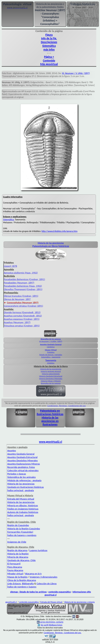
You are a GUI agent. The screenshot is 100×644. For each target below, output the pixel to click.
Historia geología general (51, 371)
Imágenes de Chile (17, 542)
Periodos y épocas (17, 474)
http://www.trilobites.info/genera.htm (60, 231)
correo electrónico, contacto (52, 622)
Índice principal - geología (21, 490)
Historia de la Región (18, 554)
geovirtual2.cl (11, 602)
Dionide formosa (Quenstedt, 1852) (22, 312)
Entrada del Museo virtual (21, 499)
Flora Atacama (15, 567)
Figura (49, 35)
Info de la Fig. (49, 38)
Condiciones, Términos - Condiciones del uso (67, 406)
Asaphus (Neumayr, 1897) (17, 322)
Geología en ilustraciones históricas (26, 487)
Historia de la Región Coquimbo (24, 529)
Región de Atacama (17, 550)
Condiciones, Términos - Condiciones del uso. (63, 633)
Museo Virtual (51, 350)
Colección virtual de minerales (23, 470)
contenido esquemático (60, 592)
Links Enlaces (14, 584)
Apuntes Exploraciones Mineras (24, 464)
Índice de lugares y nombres (22, 535)
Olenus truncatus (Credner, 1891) (21, 296)
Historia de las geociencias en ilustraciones (50, 421)
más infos (49, 50)
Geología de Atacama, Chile (22, 560)
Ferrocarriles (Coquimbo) (20, 532)
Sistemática (49, 46)
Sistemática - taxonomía (51, 357)
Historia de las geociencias (51, 369)
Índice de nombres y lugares (22, 587)
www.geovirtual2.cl (51, 442)
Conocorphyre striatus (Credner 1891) (23, 306)
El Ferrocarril (14, 564)
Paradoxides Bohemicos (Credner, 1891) (24, 279)
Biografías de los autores (51, 339)
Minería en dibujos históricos (23, 505)
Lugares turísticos (38, 550)
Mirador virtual (15, 574)
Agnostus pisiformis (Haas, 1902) (21, 273)
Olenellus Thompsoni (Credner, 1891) (23, 289)
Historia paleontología (51, 374)
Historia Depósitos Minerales (51, 379)
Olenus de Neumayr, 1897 (17, 299)
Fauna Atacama (15, 570)
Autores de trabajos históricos (23, 512)
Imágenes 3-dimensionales (44, 577)
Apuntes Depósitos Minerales (23, 461)
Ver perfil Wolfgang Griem (50, 625)
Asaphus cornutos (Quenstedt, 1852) (23, 316)
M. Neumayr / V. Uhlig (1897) (76, 73)
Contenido (49, 61)
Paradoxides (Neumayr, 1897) (19, 283)
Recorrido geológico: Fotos (21, 467)
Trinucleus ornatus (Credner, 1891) (22, 326)
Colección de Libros (47, 584)
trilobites (51, 363)
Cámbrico (51, 347)
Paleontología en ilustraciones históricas (50, 412)
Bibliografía (28, 584)
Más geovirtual (49, 64)
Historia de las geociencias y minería (79, 602)
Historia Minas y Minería (51, 381)
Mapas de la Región (17, 577)
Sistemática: (9, 220)
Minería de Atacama (18, 557)
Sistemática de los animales (22, 477)
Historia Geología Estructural (51, 376)
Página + (49, 57)
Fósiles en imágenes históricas (23, 509)
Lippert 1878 (10, 266)
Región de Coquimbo (18, 525)
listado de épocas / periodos (51, 355)
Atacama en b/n (33, 574)
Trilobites (51, 352)
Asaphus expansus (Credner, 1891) (22, 319)
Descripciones (49, 42)
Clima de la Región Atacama (22, 580)
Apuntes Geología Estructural (22, 457)
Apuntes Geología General (51, 344)
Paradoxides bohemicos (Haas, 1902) (23, 286)
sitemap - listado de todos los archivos (28, 592)
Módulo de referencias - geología (24, 480)
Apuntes (12, 451)
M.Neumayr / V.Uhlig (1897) (51, 341)
